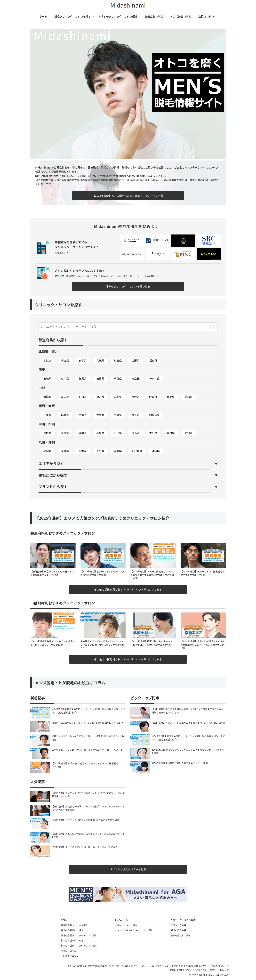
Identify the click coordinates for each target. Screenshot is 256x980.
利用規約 (184, 966)
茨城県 (47, 378)
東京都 (136, 378)
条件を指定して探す (181, 935)
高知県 (188, 433)
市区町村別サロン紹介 (72, 941)
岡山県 (83, 433)
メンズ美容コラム (69, 956)
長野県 (136, 397)
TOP (48, 966)
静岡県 (171, 397)
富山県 (65, 397)
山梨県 (118, 397)
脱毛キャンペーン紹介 (126, 925)
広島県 (100, 433)
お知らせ (223, 970)
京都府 (83, 415)
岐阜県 (153, 397)
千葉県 (118, 378)
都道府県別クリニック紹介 (74, 925)
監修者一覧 (107, 966)
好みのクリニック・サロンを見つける (128, 286)
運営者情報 (77, 966)
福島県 (153, 360)
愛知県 (188, 397)
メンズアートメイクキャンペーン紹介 (134, 930)
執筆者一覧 (92, 966)
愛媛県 (171, 433)
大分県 (100, 451)
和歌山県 (154, 415)
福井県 (100, 397)
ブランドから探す (180, 925)
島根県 (65, 433)
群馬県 (83, 378)
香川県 (153, 433)
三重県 (47, 415)
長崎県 (65, 451)
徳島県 (136, 433)
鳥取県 (47, 433)
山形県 (136, 360)
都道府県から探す (180, 930)
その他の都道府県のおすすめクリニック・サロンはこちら (128, 589)
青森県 (65, 360)
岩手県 (83, 360)
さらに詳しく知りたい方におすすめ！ (80, 271)
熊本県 (83, 451)
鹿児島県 (137, 451)
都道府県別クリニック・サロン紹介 (79, 935)
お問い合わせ (61, 966)
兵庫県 (118, 415)
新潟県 (47, 397)
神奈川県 (154, 378)
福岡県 (47, 451)
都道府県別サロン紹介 (72, 930)
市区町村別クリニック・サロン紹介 (79, 946)
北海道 (47, 360)
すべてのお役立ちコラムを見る (128, 869)
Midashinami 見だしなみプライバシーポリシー (191, 970)
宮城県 (100, 360)
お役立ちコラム (68, 951)
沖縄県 (156, 451)
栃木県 (65, 378)
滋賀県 (65, 415)
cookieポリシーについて (128, 966)
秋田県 (118, 360)
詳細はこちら (64, 253)
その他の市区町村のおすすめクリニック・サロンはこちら (128, 659)
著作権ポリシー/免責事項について (210, 966)
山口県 (118, 433)
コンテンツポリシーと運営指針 (160, 966)
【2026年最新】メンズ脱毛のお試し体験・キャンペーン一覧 (128, 196)
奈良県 (136, 415)
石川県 (83, 397)
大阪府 (100, 415)
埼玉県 (100, 378)
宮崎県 (118, 451)
